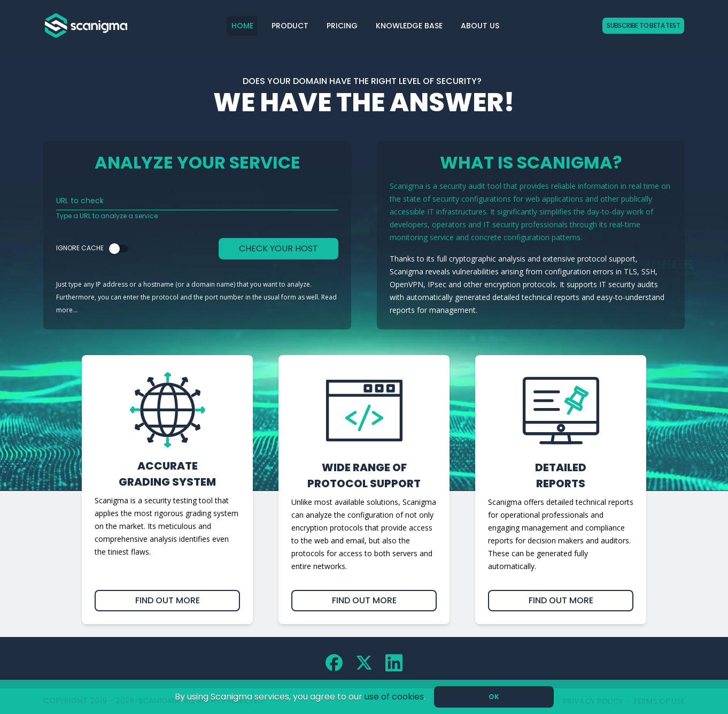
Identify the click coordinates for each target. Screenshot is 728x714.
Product (290, 26)
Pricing (342, 26)
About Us (480, 26)
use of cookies (394, 697)
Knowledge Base (409, 26)
